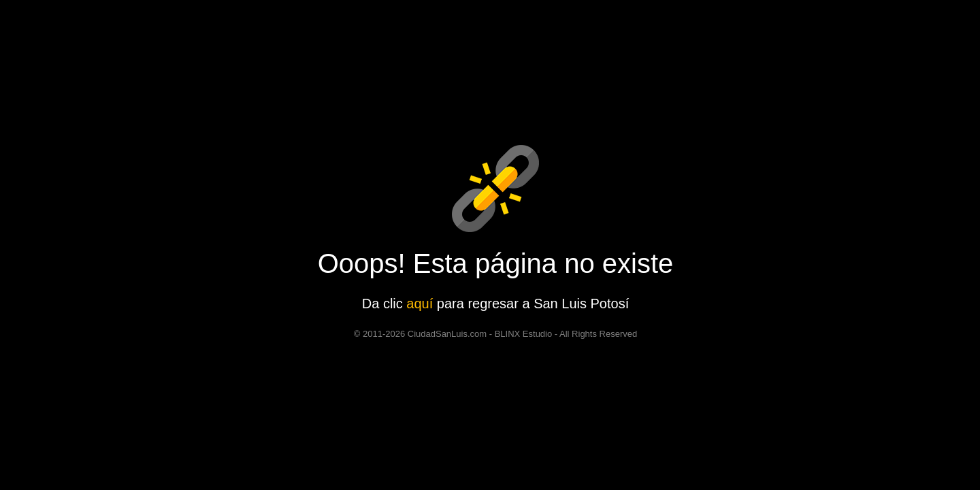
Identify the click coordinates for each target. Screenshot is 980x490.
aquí (420, 304)
